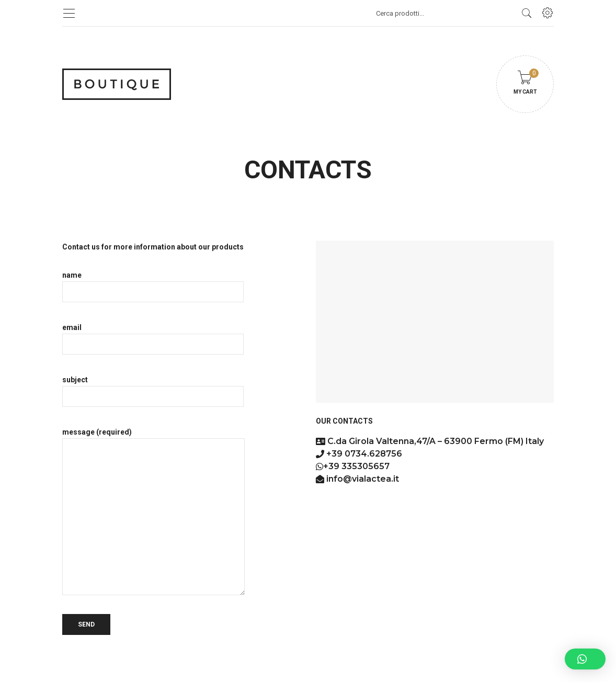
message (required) (153, 511)
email (153, 336)
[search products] (527, 13)
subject (153, 388)
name (153, 283)
